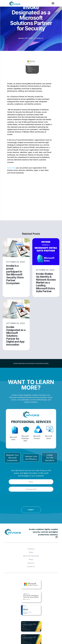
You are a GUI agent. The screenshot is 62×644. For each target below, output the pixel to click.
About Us (31, 563)
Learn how (11, 168)
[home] (15, 4)
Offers (31, 552)
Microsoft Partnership (31, 556)
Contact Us (31, 567)
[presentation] (20, 500)
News (31, 559)
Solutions (31, 549)
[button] (53, 3)
